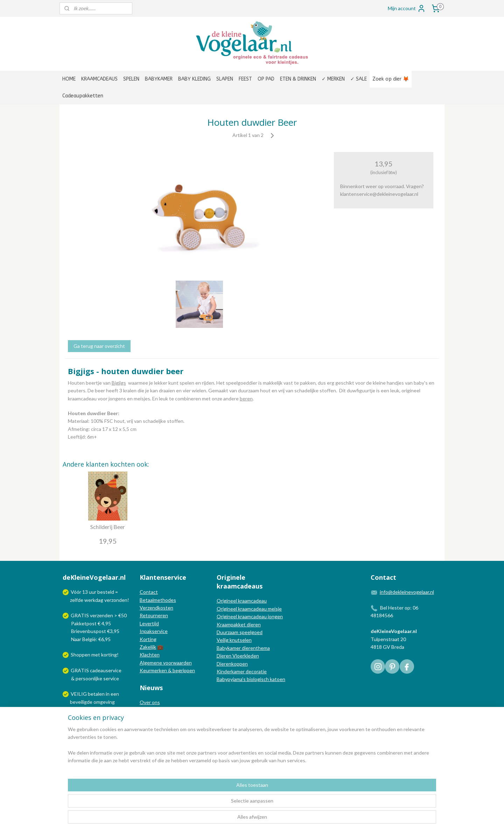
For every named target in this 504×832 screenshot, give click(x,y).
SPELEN (131, 79)
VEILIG (79, 694)
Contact (149, 592)
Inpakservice (154, 631)
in (108, 694)
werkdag (94, 600)
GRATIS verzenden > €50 (99, 615)
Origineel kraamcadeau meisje (249, 609)
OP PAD (266, 79)
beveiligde (81, 702)
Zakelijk (148, 647)
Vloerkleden (245, 656)
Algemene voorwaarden (166, 663)
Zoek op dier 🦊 (391, 79)
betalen (96, 694)
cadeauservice (106, 670)
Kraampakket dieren (239, 624)
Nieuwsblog (153, 718)
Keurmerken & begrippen (167, 670)
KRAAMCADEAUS (99, 79)
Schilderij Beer (108, 527)
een (115, 694)
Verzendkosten (156, 608)
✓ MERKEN (333, 79)
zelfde (77, 600)
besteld (106, 592)
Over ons (150, 702)
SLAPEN (225, 79)
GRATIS (80, 670)
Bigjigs (119, 383)
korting (109, 655)
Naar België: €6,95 (91, 639)
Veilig (223, 640)
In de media (152, 710)
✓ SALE (359, 79)
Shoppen (80, 655)
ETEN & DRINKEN (298, 79)
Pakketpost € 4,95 (87, 623)
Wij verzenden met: (92, 717)
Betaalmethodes (158, 600)
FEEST (245, 79)
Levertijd (149, 623)
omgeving (104, 702)
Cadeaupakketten (83, 96)
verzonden (116, 600)
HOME (69, 79)
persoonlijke (89, 678)
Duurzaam (228, 632)
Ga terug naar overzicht (99, 346)
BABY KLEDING (194, 79)
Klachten (150, 655)
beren (246, 398)
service (111, 678)
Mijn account (407, 8)
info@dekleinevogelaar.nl (407, 592)
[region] (206, 804)
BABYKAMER (159, 79)
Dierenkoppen (232, 664)
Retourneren (154, 615)
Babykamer (229, 648)
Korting (148, 639)
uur (93, 592)
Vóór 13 (80, 592)
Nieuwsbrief (153, 726)
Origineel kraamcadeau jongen (250, 616)
